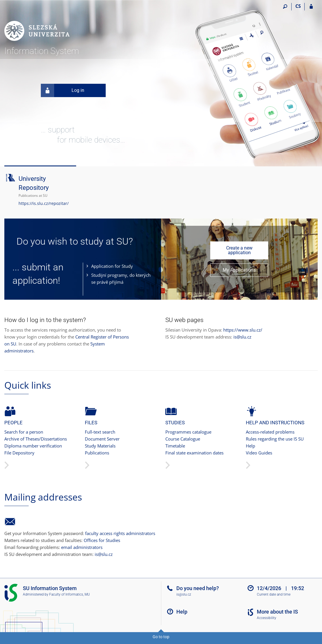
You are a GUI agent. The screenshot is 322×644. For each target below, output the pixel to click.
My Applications (239, 270)
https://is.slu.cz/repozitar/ (44, 203)
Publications (97, 453)
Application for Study (112, 266)
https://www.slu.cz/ (243, 330)
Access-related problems (270, 432)
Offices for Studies (102, 540)
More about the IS (277, 612)
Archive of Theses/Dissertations (36, 439)
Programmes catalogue (188, 432)
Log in (63, 90)
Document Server (102, 439)
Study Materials (100, 446)
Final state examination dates (194, 453)
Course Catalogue (183, 439)
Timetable (175, 446)
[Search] (285, 7)
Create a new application (239, 250)
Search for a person (24, 432)
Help (250, 446)
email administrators (82, 547)
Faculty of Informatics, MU (69, 594)
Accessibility (267, 618)
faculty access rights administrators (120, 533)
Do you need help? (198, 588)
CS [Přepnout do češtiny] (298, 6)
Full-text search (100, 432)
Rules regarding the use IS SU (275, 439)
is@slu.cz (242, 337)
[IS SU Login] (311, 7)
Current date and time (274, 594)
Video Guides (259, 453)
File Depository (19, 453)
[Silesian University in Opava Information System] (37, 23)
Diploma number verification (33, 446)
